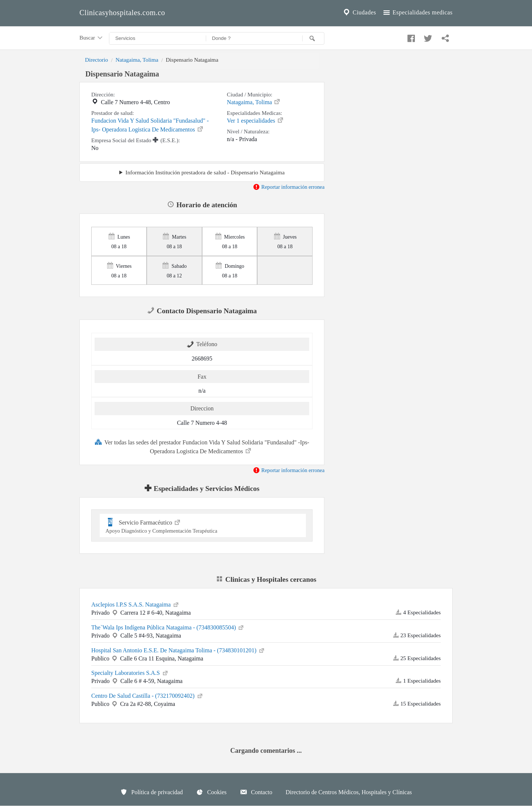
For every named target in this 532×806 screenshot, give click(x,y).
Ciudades (359, 13)
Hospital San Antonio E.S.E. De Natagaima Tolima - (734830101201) (178, 650)
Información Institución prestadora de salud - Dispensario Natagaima (205, 172)
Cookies (211, 792)
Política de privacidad (151, 792)
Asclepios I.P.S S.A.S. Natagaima (135, 604)
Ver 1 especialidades (255, 120)
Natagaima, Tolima (137, 60)
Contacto (256, 792)
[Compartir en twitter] (427, 37)
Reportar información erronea (289, 187)
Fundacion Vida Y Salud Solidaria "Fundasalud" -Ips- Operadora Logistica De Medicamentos (150, 125)
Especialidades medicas (417, 13)
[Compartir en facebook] (410, 37)
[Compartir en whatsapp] (444, 37)
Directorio (96, 60)
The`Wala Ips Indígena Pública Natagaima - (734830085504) (168, 627)
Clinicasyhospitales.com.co (122, 13)
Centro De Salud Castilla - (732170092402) (147, 695)
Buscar (92, 38)
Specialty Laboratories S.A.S (130, 672)
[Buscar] (313, 38)
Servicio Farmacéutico (203, 525)
